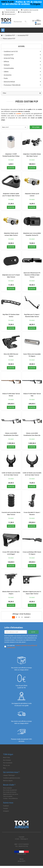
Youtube (5, 808)
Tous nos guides (8, 796)
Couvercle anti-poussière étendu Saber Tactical (11, 513)
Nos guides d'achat (25, 12)
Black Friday (7, 758)
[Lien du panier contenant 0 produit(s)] (38, 24)
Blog (4, 768)
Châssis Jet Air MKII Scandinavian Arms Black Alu (32, 434)
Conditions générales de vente (12, 778)
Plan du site (6, 765)
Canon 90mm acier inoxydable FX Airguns (32, 355)
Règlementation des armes (11, 794)
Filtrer (36, 127)
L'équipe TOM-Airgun (9, 775)
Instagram (6, 811)
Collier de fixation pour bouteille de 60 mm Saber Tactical (32, 474)
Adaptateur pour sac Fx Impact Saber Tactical (11, 276)
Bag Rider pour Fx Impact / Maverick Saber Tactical (32, 316)
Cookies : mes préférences (10, 798)
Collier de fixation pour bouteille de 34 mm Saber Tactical (11, 474)
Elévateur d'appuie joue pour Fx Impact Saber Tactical (32, 593)
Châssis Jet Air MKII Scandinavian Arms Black (11, 434)
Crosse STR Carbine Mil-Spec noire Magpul (11, 553)
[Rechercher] (20, 22)
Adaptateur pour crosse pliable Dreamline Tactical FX (32, 234)
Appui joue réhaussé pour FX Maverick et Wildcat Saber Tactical (32, 275)
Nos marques (7, 760)
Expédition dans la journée (30, 10)
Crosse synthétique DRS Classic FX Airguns (32, 553)
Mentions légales (8, 781)
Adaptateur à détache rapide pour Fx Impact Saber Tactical (11, 195)
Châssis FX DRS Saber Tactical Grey (32, 395)
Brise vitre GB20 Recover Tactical (11, 355)
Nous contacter (7, 788)
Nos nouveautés (8, 763)
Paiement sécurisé (8, 12)
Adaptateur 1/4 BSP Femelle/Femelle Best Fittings (11, 155)
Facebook (6, 806)
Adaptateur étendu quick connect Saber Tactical (11, 234)
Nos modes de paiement (10, 790)
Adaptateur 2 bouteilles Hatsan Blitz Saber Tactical (32, 155)
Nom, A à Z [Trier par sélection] (5, 127)
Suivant (28, 617)
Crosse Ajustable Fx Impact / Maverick (32, 513)
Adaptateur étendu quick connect (32, 195)
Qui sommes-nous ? (9, 14)
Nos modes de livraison (10, 792)
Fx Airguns (36, 4)
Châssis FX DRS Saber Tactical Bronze (11, 395)
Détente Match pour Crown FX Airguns (11, 593)
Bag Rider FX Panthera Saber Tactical (11, 316)
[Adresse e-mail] (16, 632)
